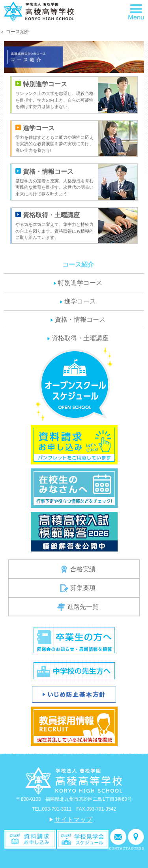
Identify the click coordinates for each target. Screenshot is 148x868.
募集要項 (78, 588)
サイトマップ (73, 820)
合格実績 (78, 569)
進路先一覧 (78, 607)
